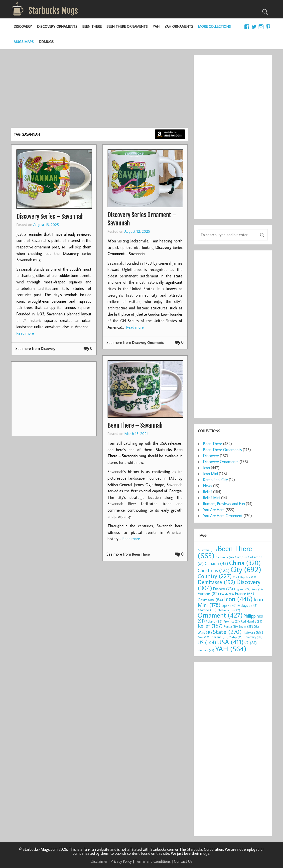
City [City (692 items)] (246, 569)
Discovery (23, 26)
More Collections (214, 26)
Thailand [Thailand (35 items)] (219, 637)
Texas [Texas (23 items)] (203, 637)
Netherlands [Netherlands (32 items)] (229, 610)
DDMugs (46, 42)
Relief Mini (212, 498)
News (208, 486)
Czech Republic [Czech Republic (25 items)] (244, 577)
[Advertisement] (99, 90)
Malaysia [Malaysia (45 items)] (248, 605)
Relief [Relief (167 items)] (210, 626)
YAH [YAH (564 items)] (231, 649)
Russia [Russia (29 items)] (231, 626)
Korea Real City (215, 480)
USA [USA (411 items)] (230, 642)
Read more (25, 333)
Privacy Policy (121, 861)
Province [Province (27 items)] (232, 621)
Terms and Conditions (153, 861)
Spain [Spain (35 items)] (246, 626)
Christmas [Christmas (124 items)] (214, 570)
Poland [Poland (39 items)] (214, 621)
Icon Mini (211, 474)
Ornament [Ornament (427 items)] (220, 615)
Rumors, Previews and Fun (224, 504)
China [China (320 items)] (245, 563)
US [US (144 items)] (207, 642)
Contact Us (183, 861)
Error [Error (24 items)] (257, 589)
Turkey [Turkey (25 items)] (236, 637)
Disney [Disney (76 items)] (223, 589)
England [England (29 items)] (242, 589)
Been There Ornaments (127, 26)
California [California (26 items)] (225, 557)
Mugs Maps (24, 42)
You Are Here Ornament (223, 516)
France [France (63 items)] (244, 593)
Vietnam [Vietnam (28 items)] (206, 650)
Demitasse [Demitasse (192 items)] (216, 582)
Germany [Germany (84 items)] (210, 600)
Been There (92, 26)
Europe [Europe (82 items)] (208, 593)
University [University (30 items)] (253, 637)
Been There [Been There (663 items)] (225, 552)
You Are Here (214, 510)
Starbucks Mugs (53, 11)
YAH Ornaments (179, 26)
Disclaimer (99, 861)
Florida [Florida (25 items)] (227, 594)
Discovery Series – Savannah (50, 216)
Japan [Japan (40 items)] (229, 606)
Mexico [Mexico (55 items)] (207, 610)
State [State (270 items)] (227, 631)
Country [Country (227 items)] (215, 576)
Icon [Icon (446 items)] (238, 599)
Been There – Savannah (135, 425)
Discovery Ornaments (57, 26)
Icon (207, 468)
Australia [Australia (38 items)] (207, 550)
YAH (156, 26)
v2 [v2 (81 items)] (251, 643)
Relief (208, 492)
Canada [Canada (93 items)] (216, 563)
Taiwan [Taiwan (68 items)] (253, 632)
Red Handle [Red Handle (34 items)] (252, 621)
